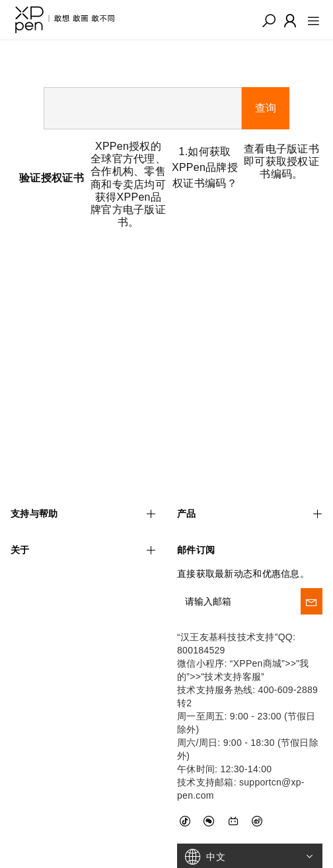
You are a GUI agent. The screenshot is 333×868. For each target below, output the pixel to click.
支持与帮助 (83, 485)
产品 (250, 485)
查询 (266, 108)
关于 (83, 522)
